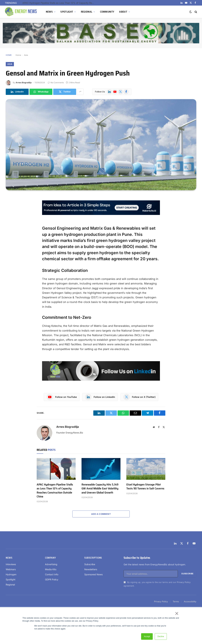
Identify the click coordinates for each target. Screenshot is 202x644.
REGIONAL (87, 12)
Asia (26, 55)
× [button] (177, 613)
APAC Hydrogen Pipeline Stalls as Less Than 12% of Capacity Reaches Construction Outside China (59, 3)
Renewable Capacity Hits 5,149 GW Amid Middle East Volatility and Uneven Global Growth (100, 489)
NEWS (49, 12)
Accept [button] (147, 636)
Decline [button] (161, 636)
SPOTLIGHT (67, 12)
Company (50, 558)
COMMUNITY (107, 12)
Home (18, 55)
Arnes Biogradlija (24, 83)
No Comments (56, 83)
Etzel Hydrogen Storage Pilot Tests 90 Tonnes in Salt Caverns (145, 487)
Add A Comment (101, 514)
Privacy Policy (184, 582)
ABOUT (123, 12)
